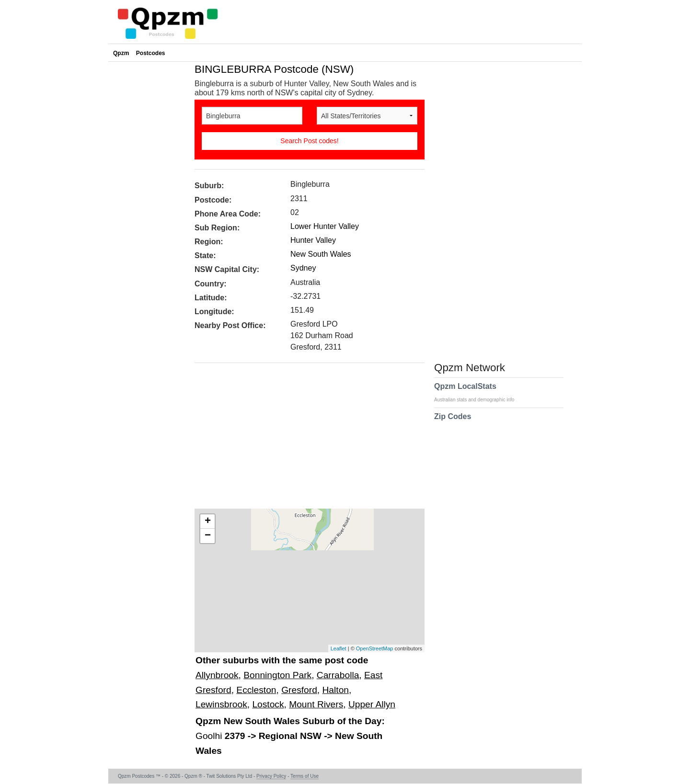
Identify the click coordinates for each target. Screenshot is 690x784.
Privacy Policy (271, 776)
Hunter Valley (313, 240)
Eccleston (256, 690)
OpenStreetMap (375, 648)
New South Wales (321, 254)
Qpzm (121, 53)
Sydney (303, 268)
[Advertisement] (305, 439)
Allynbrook (217, 675)
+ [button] (208, 522)
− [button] (208, 536)
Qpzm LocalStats (479, 392)
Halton (336, 690)
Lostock (268, 704)
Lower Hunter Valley (325, 226)
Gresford (299, 690)
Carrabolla (338, 675)
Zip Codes (453, 422)
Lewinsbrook (221, 704)
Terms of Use (305, 776)
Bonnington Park (277, 675)
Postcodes (151, 53)
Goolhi (210, 736)
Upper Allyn (372, 704)
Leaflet (339, 648)
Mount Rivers (316, 704)
